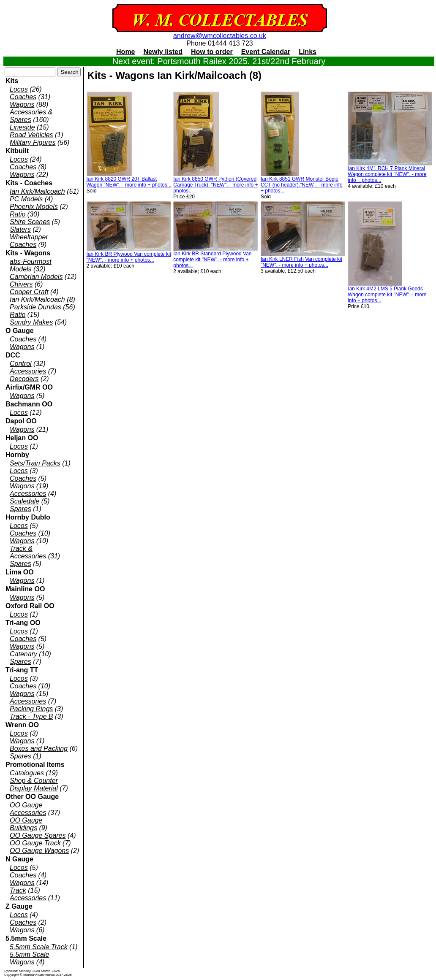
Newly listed (163, 52)
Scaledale (25, 501)
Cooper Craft (29, 292)
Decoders (24, 379)
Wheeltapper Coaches (29, 241)
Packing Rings (31, 709)
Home (125, 52)
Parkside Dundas (35, 307)
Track (18, 890)
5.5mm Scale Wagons (29, 958)
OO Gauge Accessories (28, 809)
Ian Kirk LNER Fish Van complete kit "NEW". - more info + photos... (301, 262)
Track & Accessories (28, 552)
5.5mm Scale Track (39, 947)
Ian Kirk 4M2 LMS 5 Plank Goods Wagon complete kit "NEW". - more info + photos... (387, 295)
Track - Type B (31, 716)
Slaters (20, 229)
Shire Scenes (30, 222)
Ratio (18, 214)
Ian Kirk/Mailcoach (37, 191)
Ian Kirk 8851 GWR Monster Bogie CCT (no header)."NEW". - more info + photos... (302, 185)
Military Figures (33, 142)
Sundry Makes (31, 322)
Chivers (21, 284)
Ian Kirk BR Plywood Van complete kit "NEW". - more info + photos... (129, 257)
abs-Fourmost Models (31, 265)
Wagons (22, 104)
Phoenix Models (34, 207)
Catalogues (27, 773)
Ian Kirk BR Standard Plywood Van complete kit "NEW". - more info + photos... (212, 260)
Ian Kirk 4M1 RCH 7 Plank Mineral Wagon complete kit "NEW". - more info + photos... (387, 174)
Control (21, 364)
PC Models (26, 199)
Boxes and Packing (39, 749)
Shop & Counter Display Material (34, 784)
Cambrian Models (36, 277)
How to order (212, 52)
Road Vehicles (31, 135)
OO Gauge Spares (38, 835)
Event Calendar (266, 52)
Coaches (23, 97)
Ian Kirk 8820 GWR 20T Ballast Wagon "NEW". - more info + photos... (129, 182)
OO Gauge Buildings (26, 824)
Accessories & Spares (31, 116)
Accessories (28, 371)
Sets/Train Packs (35, 463)
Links (308, 52)
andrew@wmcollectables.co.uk (220, 36)
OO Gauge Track (35, 843)
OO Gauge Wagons (39, 851)
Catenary (23, 654)
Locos (19, 89)
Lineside (22, 127)
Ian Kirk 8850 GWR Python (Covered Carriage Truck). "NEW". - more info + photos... (215, 185)
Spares (20, 509)
